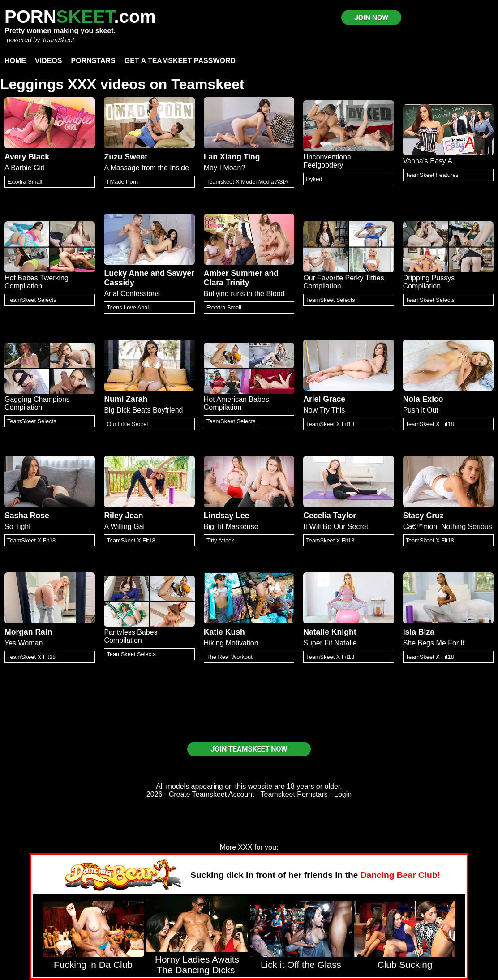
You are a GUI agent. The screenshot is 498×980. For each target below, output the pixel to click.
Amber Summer (233, 273)
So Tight (18, 527)
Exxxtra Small (25, 182)
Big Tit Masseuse (231, 527)
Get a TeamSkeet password (180, 61)
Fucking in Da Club (93, 965)
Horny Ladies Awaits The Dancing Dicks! (197, 965)
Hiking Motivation (231, 643)
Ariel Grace (324, 399)
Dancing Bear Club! (400, 875)
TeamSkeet (58, 40)
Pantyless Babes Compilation (131, 636)
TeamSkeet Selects (32, 300)
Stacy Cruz (423, 516)
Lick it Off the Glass (301, 965)
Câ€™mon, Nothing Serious (448, 527)
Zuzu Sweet (126, 157)
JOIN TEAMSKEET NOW (249, 749)
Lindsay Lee (227, 516)
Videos (48, 61)
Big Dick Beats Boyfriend (143, 410)
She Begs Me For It (434, 643)
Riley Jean (123, 516)
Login (343, 794)
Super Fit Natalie (330, 643)
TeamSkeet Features (432, 175)
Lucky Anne (126, 273)
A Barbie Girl (25, 168)
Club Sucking (405, 965)
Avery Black (27, 157)
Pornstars (93, 61)
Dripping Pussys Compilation (429, 282)
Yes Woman (24, 643)
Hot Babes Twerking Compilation (36, 282)
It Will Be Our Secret (336, 527)
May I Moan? (224, 168)
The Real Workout (230, 657)
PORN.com (80, 17)
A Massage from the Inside (146, 168)
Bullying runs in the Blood (244, 294)
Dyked (314, 179)
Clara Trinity (227, 283)
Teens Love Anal (128, 307)
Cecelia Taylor (330, 516)
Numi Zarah (126, 399)
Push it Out (421, 410)
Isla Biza (419, 632)
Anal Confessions (132, 294)
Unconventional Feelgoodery (328, 161)
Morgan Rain (28, 632)
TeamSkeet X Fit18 (330, 424)
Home (15, 61)
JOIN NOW (371, 18)
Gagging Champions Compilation (37, 403)
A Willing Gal (124, 527)
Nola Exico (423, 399)
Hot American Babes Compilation (236, 403)
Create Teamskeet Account (212, 794)
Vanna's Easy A (428, 161)
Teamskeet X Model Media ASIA (247, 182)
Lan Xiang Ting (232, 157)
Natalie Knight (330, 632)
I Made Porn (122, 182)
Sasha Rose (27, 516)
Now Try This (324, 410)
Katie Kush (224, 632)
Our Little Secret (127, 424)
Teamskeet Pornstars (294, 794)
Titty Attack (220, 540)
